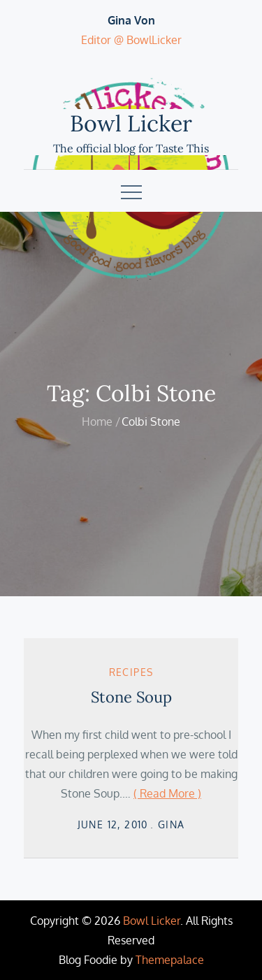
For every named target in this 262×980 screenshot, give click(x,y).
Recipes (131, 672)
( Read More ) (167, 793)
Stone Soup (131, 697)
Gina (172, 824)
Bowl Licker (131, 123)
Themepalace (170, 960)
